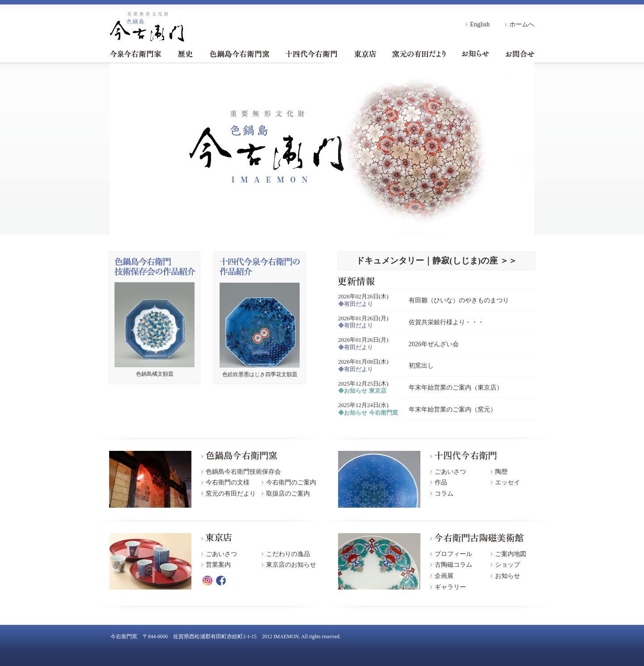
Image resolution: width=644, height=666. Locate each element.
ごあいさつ (450, 472)
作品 (441, 482)
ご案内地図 (511, 554)
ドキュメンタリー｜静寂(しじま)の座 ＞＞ (436, 261)
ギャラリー (450, 587)
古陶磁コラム (453, 565)
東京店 (365, 54)
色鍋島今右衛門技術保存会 (243, 472)
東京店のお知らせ (291, 565)
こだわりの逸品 (288, 554)
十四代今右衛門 (311, 54)
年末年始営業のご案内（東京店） (456, 387)
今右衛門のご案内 (291, 482)
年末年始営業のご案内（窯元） (453, 409)
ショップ (508, 565)
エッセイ (508, 482)
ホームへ (522, 24)
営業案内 (218, 565)
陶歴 (501, 472)
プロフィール (453, 554)
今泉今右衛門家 (136, 54)
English (480, 24)
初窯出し (421, 365)
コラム (444, 494)
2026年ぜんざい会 (434, 344)
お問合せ (520, 54)
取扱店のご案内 (288, 494)
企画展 (444, 576)
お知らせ (475, 54)
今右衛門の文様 (228, 482)
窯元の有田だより (419, 54)
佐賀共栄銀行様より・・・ (446, 322)
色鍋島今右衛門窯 (239, 54)
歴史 (185, 54)
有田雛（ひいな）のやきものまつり (459, 300)
